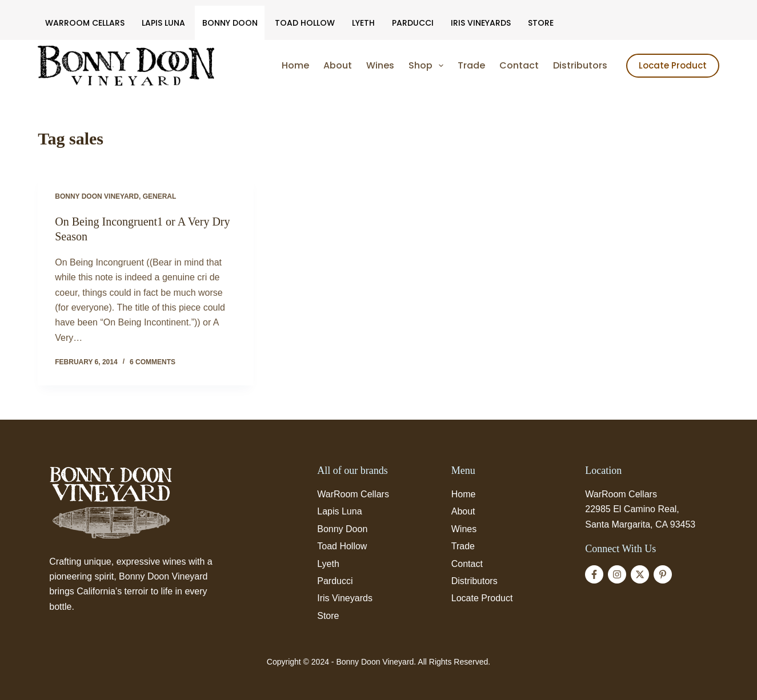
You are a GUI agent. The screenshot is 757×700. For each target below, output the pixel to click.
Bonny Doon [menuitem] (230, 23)
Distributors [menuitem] (580, 65)
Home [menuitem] (295, 65)
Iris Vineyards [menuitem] (481, 23)
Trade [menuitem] (471, 65)
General (160, 196)
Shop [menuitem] (428, 66)
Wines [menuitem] (380, 65)
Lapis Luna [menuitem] (163, 23)
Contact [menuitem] (519, 65)
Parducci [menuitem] (413, 23)
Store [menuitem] (541, 23)
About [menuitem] (338, 65)
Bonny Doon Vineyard (97, 196)
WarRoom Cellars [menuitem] (85, 23)
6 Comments (153, 362)
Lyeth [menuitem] (363, 23)
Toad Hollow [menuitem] (305, 23)
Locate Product (673, 65)
